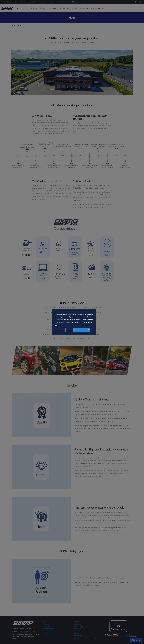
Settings (69, 330)
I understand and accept (82, 330)
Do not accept (59, 330)
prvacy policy (60, 320)
